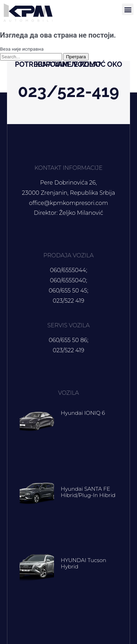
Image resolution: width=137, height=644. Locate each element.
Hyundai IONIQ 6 (83, 413)
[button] (128, 9)
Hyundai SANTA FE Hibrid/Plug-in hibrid (88, 492)
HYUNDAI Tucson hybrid (84, 563)
